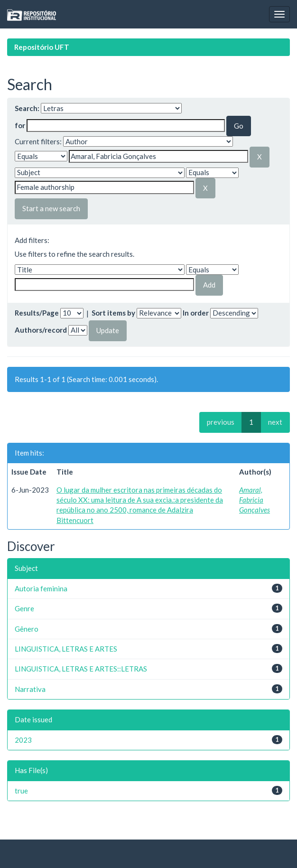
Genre (24, 608)
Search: (27, 108)
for (20, 125)
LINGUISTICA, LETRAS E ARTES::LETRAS (81, 669)
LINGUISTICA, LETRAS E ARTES (66, 649)
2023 (23, 740)
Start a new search (51, 208)
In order (196, 313)
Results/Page (37, 313)
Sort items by (113, 313)
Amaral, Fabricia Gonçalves (255, 500)
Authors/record (41, 330)
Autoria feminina (41, 588)
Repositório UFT (42, 47)
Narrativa (30, 689)
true (21, 791)
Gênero (27, 629)
